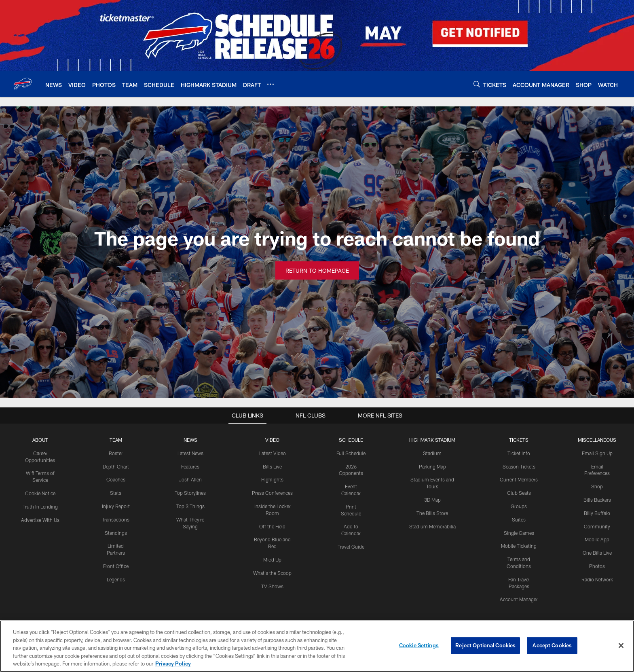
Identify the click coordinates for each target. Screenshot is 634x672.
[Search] (477, 84)
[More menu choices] (271, 84)
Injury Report (116, 506)
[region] (317, 646)
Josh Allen (190, 479)
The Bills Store (432, 513)
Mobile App (597, 539)
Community (597, 526)
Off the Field (272, 526)
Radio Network (597, 579)
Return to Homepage (317, 270)
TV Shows (272, 586)
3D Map (432, 500)
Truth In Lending (40, 507)
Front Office (116, 566)
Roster (116, 453)
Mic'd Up (272, 560)
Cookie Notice (40, 493)
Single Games (519, 533)
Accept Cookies (552, 645)
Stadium (432, 453)
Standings (116, 533)
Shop (597, 486)
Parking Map (432, 466)
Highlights (272, 479)
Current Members (519, 479)
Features (190, 466)
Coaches (116, 479)
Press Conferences (272, 493)
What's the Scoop (272, 573)
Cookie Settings (419, 645)
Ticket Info (519, 453)
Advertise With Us (40, 520)
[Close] (621, 646)
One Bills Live (597, 553)
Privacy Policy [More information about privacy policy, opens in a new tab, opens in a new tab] (173, 664)
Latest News (190, 453)
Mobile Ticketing (519, 546)
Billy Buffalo (597, 513)
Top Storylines (190, 493)
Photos (597, 566)
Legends (116, 579)
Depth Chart (116, 466)
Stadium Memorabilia (432, 526)
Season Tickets (519, 466)
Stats (116, 493)
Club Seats (519, 493)
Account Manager (519, 599)
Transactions (116, 519)
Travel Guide (351, 547)
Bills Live (272, 466)
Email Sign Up (597, 453)
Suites (519, 519)
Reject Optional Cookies (485, 645)
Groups (519, 506)
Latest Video (273, 453)
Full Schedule (351, 453)
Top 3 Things (190, 506)
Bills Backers (597, 500)
